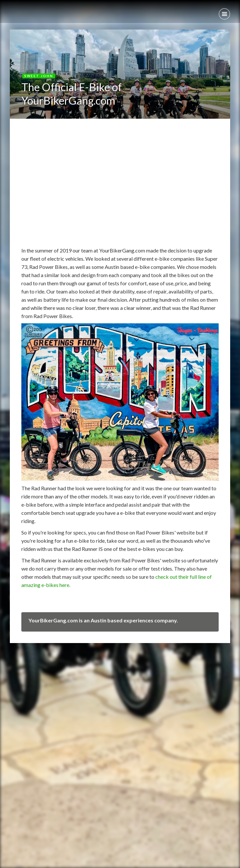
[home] (5, 9)
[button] (224, 14)
